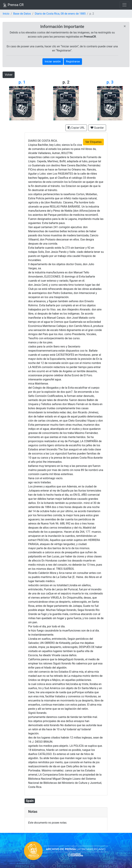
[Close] (125, 26)
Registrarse (73, 61)
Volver (9, 75)
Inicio (6, 14)
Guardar (97, 128)
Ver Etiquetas (93, 142)
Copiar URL (76, 128)
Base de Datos (22, 14)
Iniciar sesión (53, 61)
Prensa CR (13, 5)
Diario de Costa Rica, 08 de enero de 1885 (60, 14)
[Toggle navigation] (124, 5)
